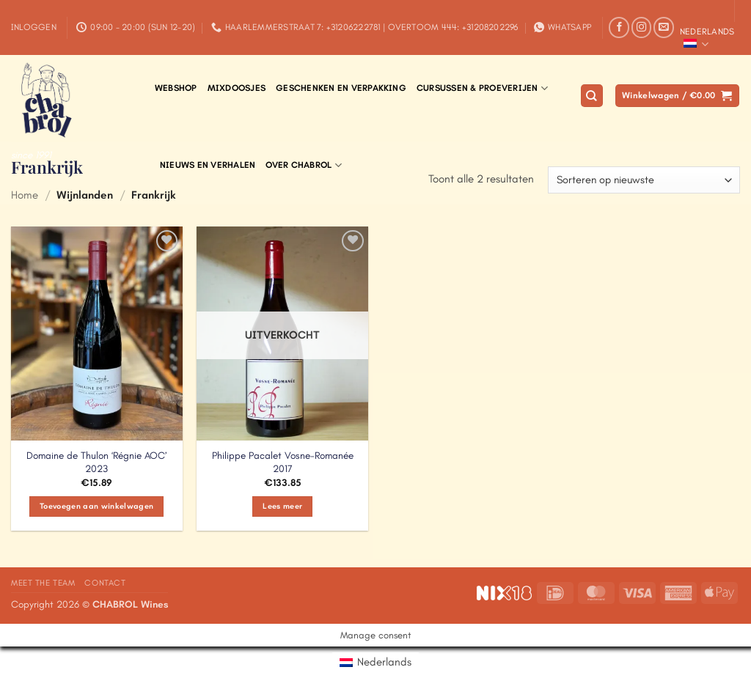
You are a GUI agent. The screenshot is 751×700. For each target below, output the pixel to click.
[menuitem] (375, 662)
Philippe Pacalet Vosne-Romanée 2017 (283, 462)
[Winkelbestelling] (644, 180)
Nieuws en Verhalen (208, 165)
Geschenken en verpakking (341, 88)
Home (25, 195)
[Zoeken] (592, 96)
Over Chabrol (303, 165)
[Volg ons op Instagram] (642, 27)
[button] (34, 27)
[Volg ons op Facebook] (619, 27)
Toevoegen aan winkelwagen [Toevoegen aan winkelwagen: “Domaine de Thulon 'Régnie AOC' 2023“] (96, 506)
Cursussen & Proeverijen (482, 88)
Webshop (176, 88)
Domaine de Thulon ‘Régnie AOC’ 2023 (96, 462)
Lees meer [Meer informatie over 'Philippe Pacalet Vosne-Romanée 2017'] (282, 506)
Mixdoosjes (237, 88)
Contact (105, 583)
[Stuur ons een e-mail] (664, 27)
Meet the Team (43, 583)
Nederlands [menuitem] (384, 662)
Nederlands (707, 39)
